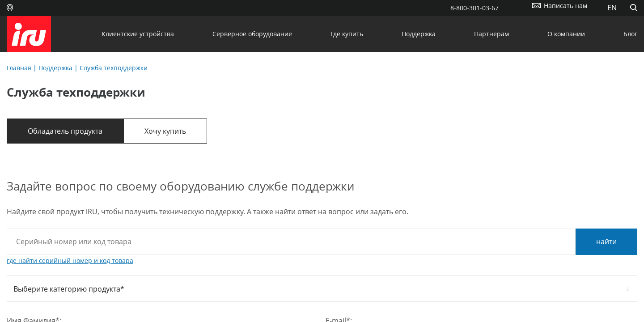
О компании (566, 34)
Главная (19, 68)
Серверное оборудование (252, 34)
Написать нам (566, 6)
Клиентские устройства (138, 34)
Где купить (347, 34)
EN (612, 8)
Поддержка (419, 34)
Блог (630, 34)
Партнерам (491, 34)
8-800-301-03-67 (475, 8)
